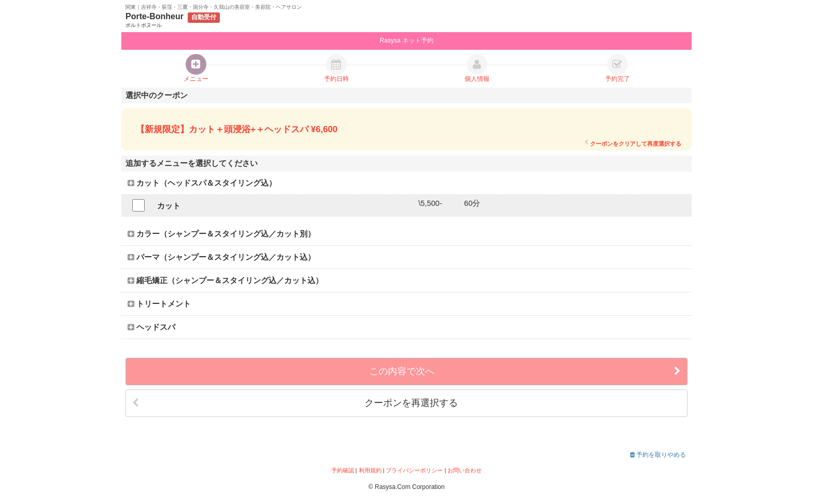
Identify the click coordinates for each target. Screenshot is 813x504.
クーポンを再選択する (295, 403)
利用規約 (370, 470)
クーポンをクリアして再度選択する (633, 143)
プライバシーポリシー (414, 470)
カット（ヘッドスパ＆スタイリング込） (202, 183)
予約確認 (343, 470)
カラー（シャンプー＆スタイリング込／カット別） (221, 234)
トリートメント (159, 304)
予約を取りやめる (658, 455)
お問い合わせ (465, 470)
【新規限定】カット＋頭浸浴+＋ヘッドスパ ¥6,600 (237, 129)
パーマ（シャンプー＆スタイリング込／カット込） (221, 257)
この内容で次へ (525, 372)
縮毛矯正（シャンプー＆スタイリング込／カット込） (225, 281)
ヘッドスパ (151, 327)
